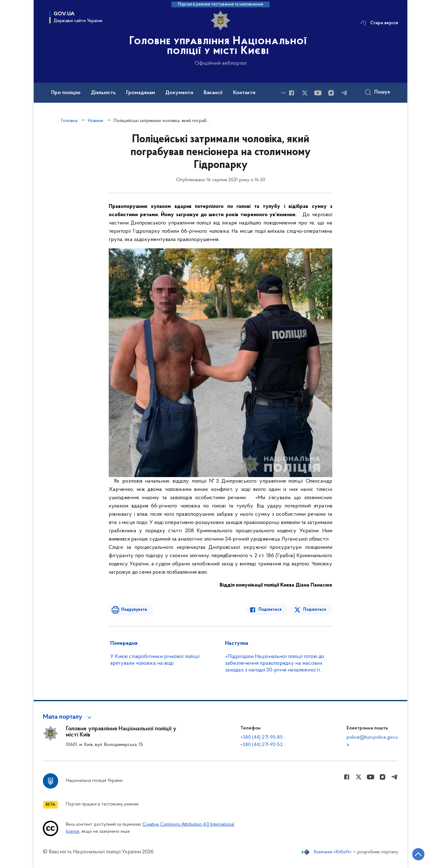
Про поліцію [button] (66, 93)
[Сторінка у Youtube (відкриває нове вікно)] (318, 93)
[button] (68, 717)
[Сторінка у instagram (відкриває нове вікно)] (331, 93)
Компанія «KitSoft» (333, 852)
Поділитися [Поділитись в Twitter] (315, 610)
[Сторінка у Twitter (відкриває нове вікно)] (305, 93)
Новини (96, 121)
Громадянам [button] (141, 93)
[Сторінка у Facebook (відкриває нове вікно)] (292, 93)
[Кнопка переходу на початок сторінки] (418, 854)
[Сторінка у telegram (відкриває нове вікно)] (344, 93)
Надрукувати (134, 610)
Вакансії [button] (213, 93)
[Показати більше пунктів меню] (283, 93)
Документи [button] (179, 93)
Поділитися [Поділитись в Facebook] (270, 610)
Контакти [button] (244, 93)
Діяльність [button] (103, 93)
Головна (69, 121)
